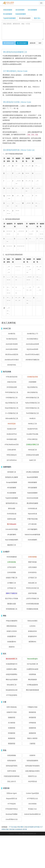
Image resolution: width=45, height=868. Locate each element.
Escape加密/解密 (12, 482)
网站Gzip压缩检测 (12, 680)
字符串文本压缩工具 (32, 588)
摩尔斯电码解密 (22, 43)
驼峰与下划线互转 (12, 593)
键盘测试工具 (12, 545)
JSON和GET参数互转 (32, 360)
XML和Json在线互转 (12, 354)
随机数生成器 (12, 604)
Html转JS (32, 418)
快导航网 (31, 827)
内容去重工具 (32, 583)
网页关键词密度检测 (32, 690)
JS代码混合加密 (12, 387)
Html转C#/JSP (12, 429)
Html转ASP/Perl (12, 434)
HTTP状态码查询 (12, 695)
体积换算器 (32, 717)
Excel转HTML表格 (32, 434)
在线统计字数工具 (12, 578)
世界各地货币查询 (12, 766)
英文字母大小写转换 (12, 598)
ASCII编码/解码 (32, 529)
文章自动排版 (32, 557)
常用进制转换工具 (12, 609)
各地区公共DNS (12, 631)
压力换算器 (12, 723)
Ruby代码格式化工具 (12, 408)
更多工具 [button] (37, 18)
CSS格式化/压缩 (32, 377)
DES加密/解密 (32, 10)
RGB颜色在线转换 (32, 609)
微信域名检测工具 (12, 659)
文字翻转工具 (12, 583)
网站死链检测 (32, 680)
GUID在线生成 (12, 514)
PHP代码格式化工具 (12, 392)
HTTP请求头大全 (32, 799)
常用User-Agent (12, 793)
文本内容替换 (12, 572)
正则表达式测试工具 (32, 444)
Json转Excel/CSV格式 (12, 360)
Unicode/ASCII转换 (12, 529)
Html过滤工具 (32, 450)
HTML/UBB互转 (32, 439)
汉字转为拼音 (12, 567)
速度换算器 (32, 733)
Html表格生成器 (12, 439)
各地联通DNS (12, 636)
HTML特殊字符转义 (12, 809)
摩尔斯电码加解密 (25, 18)
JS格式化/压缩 (12, 382)
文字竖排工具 (32, 578)
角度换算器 (12, 738)
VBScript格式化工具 (12, 418)
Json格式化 (12, 334)
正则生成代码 (12, 450)
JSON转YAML (12, 365)
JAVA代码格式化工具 (32, 398)
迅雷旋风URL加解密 (12, 477)
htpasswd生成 (32, 514)
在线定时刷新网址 (12, 674)
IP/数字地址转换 (32, 519)
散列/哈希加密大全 (12, 503)
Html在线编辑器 (12, 557)
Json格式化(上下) (32, 334)
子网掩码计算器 (32, 707)
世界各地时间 (12, 761)
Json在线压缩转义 (32, 339)
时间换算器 (12, 733)
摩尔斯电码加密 (9, 43)
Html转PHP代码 (32, 429)
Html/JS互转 (12, 424)
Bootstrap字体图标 (12, 814)
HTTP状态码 (12, 804)
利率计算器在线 (12, 707)
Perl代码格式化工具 (32, 413)
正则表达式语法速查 (32, 455)
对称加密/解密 (8, 10)
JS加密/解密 (32, 382)
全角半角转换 (32, 593)
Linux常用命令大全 (12, 819)
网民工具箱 (24, 827)
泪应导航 (12, 829)
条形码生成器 (12, 519)
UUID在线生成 (32, 508)
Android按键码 (32, 540)
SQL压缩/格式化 (32, 387)
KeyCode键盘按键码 (12, 540)
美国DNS (12, 647)
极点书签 (17, 827)
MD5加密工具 (12, 472)
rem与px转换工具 (32, 664)
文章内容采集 (12, 562)
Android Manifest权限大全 (32, 814)
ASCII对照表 (32, 804)
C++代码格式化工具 (12, 413)
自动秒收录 (19, 829)
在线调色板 (32, 674)
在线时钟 (32, 755)
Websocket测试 (32, 621)
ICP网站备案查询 (32, 685)
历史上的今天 (12, 781)
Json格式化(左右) (12, 339)
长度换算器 (12, 728)
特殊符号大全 (32, 776)
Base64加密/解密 (32, 477)
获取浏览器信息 (12, 626)
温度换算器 (32, 728)
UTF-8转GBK (32, 524)
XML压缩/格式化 (32, 392)
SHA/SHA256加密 (32, 498)
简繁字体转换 (32, 562)
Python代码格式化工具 (32, 403)
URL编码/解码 (12, 535)
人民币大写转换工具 (32, 598)
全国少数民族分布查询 (32, 771)
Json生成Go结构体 (12, 349)
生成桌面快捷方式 (12, 664)
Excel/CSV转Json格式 (32, 354)
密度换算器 (12, 744)
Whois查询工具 (12, 685)
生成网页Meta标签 (32, 669)
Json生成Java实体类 (32, 344)
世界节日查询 (12, 771)
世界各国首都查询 (32, 761)
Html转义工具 (32, 424)
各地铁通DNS (12, 642)
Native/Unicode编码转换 (32, 535)
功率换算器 (32, 723)
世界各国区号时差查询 (32, 766)
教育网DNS (32, 642)
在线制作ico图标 (12, 669)
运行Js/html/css (12, 460)
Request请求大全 (12, 799)
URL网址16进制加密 (32, 472)
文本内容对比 (32, 572)
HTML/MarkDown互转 (12, 444)
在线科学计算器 (12, 712)
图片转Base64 (12, 524)
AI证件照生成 (32, 781)
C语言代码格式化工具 (32, 408)
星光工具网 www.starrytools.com (27, 834)
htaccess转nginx (32, 659)
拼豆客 (25, 829)
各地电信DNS (32, 631)
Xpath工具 (32, 460)
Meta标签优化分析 (12, 690)
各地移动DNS (32, 636)
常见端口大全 (32, 809)
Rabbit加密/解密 (21, 14)
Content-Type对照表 (32, 793)
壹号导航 (37, 827)
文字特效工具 (12, 588)
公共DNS (32, 626)
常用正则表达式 (12, 455)
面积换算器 (32, 712)
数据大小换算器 (32, 738)
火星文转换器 (32, 567)
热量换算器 (12, 717)
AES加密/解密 (20, 10)
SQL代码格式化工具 (12, 403)
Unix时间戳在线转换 (32, 604)
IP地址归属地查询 (12, 621)
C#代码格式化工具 (12, 398)
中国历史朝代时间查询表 (12, 776)
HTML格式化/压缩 (12, 377)
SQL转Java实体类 (32, 349)
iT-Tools (11, 827)
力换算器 (32, 744)
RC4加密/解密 (8, 14)
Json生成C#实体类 (12, 344)
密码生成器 (12, 508)
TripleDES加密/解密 (9, 18)
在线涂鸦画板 (12, 755)
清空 (40, 43)
